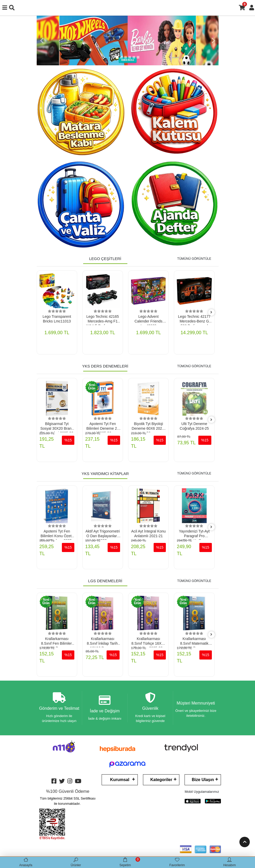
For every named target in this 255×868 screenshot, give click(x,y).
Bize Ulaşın (203, 780)
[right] (211, 312)
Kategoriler (161, 780)
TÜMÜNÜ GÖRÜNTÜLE (194, 259)
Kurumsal (120, 780)
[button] (42, 40)
